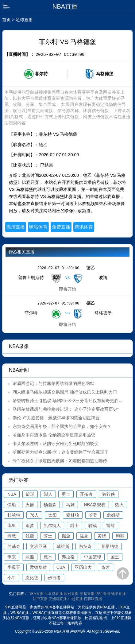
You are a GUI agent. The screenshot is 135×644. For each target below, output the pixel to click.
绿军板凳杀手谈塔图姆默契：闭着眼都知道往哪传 (60, 461)
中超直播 (75, 599)
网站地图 (77, 631)
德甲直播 (118, 594)
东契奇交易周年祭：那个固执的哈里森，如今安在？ (62, 426)
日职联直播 (93, 599)
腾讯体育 (84, 227)
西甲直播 (103, 594)
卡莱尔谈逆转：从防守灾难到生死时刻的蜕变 (56, 444)
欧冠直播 (71, 594)
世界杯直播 (54, 594)
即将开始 (67, 289)
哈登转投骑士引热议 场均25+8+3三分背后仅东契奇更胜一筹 (70, 401)
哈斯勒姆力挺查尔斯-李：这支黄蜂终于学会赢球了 (61, 452)
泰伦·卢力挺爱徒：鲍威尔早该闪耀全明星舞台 (56, 418)
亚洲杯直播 (58, 599)
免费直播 (61, 227)
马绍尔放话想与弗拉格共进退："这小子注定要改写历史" (66, 409)
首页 (6, 20)
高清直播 (15, 227)
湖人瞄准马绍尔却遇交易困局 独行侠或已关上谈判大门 (65, 392)
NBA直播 (36, 594)
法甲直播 (40, 599)
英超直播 (87, 594)
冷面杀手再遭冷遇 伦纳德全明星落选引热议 (54, 435)
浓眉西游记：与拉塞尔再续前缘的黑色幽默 (53, 383)
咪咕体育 (38, 227)
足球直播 (24, 20)
